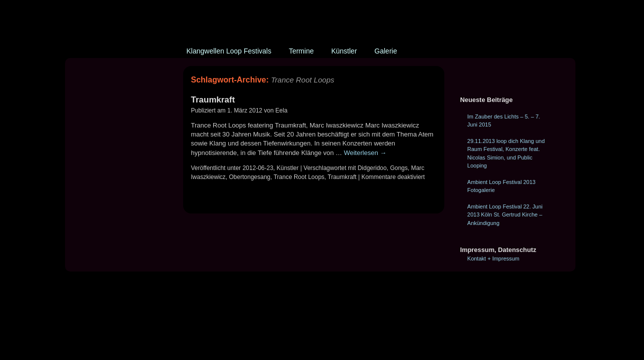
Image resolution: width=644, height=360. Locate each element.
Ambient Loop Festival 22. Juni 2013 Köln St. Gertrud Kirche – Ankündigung (505, 215)
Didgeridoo (372, 168)
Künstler (344, 51)
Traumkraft (213, 100)
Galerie (386, 51)
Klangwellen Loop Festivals (229, 51)
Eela (281, 110)
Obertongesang (250, 177)
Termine (301, 51)
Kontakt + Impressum (493, 258)
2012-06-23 (258, 168)
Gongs (399, 168)
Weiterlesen (365, 153)
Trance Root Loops (299, 177)
